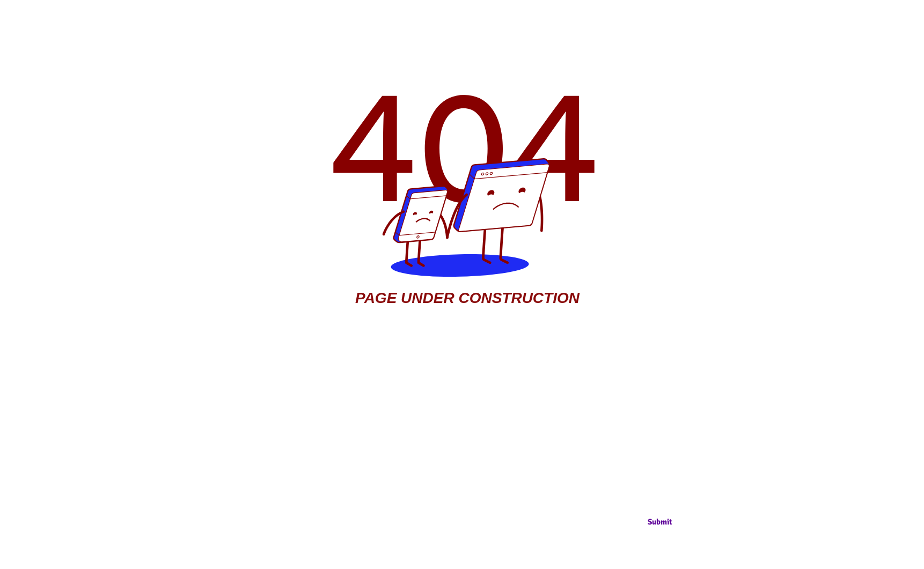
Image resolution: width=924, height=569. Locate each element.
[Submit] (660, 522)
